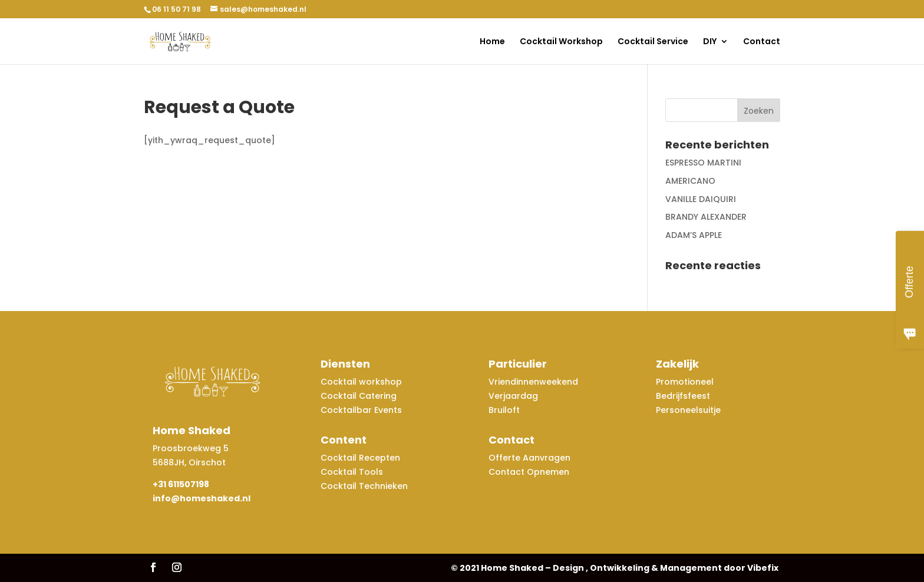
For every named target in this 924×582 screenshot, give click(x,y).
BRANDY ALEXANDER (706, 217)
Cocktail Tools (352, 472)
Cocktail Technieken (364, 486)
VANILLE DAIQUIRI (701, 199)
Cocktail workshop (362, 382)
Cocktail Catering (359, 396)
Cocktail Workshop (561, 42)
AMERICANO (690, 181)
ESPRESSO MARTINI (703, 163)
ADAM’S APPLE (694, 235)
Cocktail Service (653, 42)
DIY (710, 42)
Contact (762, 42)
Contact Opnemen (529, 472)
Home (492, 42)
